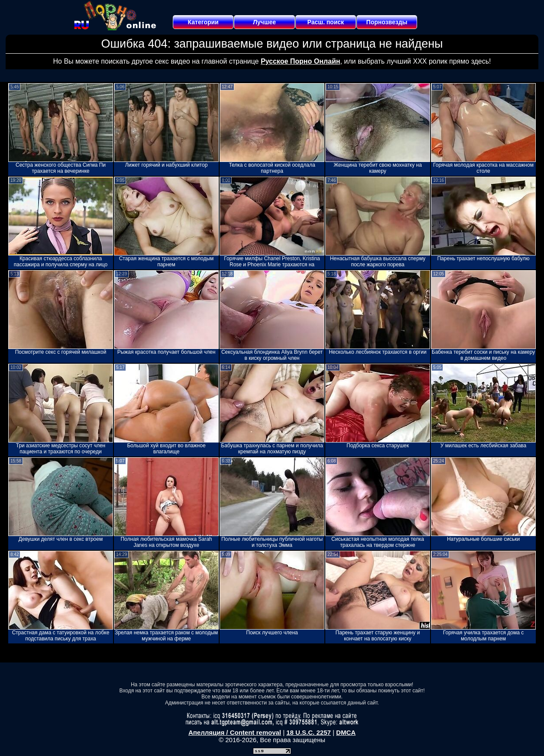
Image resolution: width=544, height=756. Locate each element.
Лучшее (264, 22)
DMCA (346, 732)
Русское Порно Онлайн (300, 61)
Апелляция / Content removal (235, 732)
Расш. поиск (325, 22)
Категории (203, 22)
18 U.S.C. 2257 (309, 732)
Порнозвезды (387, 22)
